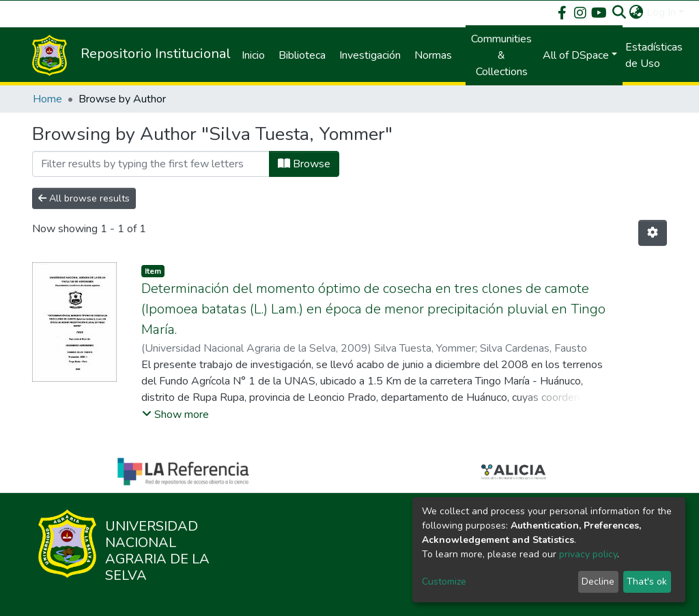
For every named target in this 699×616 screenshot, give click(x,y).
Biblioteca (302, 55)
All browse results (84, 198)
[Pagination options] (653, 233)
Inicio (253, 55)
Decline (598, 582)
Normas (433, 55)
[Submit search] (619, 12)
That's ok (647, 582)
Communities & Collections (501, 55)
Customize (444, 582)
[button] (637, 12)
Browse (304, 164)
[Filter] (151, 164)
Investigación (370, 55)
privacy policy (588, 554)
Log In (661, 12)
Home (47, 99)
